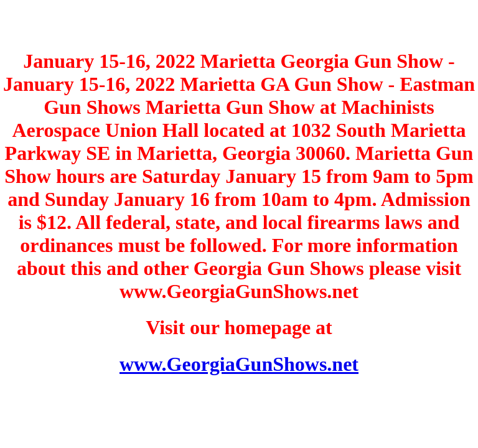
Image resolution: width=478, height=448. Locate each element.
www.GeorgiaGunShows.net (239, 364)
